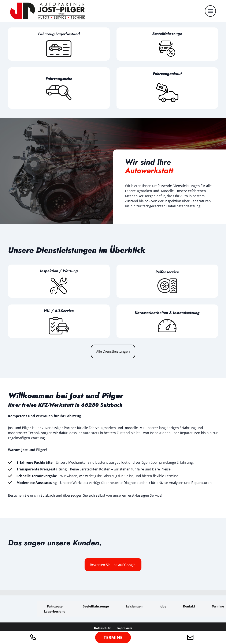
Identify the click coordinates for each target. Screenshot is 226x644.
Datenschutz (102, 628)
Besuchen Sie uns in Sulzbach (32, 495)
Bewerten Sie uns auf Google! (113, 565)
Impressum (125, 628)
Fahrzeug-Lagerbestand (55, 609)
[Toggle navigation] (210, 11)
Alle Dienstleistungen (113, 351)
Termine (218, 606)
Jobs (163, 606)
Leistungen (134, 606)
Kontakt (189, 606)
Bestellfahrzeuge (96, 606)
